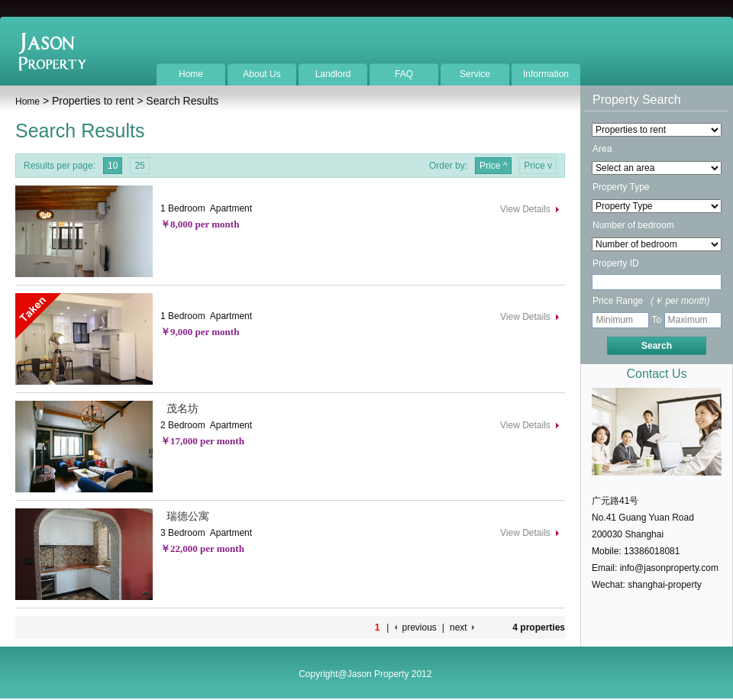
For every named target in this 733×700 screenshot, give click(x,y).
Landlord (333, 74)
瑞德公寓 (185, 516)
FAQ (404, 74)
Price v (538, 166)
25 (139, 166)
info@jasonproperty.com (669, 568)
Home (191, 74)
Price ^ (493, 166)
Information (546, 74)
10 (113, 166)
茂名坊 (179, 408)
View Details (525, 209)
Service (475, 74)
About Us (262, 74)
